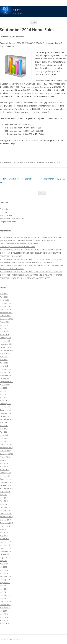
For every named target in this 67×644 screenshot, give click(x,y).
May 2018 (4, 536)
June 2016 (4, 570)
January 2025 (5, 341)
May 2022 (4, 394)
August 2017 (5, 558)
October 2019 (5, 485)
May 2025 (4, 328)
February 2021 (6, 438)
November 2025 (6, 313)
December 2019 (6, 479)
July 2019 (3, 495)
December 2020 (6, 444)
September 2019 (7, 488)
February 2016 (6, 576)
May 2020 (4, 466)
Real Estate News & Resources (32, 162)
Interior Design (6, 215)
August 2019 (5, 492)
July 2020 (3, 460)
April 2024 (4, 363)
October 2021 (5, 416)
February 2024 (6, 369)
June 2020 (4, 463)
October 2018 (5, 520)
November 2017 (6, 551)
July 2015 (3, 586)
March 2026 (5, 300)
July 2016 (3, 567)
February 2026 (6, 303)
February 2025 (6, 338)
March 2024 (5, 366)
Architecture (5, 209)
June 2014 (4, 614)
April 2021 (4, 432)
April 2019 (4, 501)
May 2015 (4, 592)
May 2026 (4, 294)
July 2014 (3, 611)
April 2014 (4, 620)
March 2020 (5, 470)
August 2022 (5, 385)
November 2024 (6, 344)
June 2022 (4, 391)
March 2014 (5, 623)
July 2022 (3, 388)
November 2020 (6, 448)
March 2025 (5, 335)
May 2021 (4, 429)
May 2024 (4, 360)
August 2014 (5, 608)
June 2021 (4, 426)
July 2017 (3, 561)
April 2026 (4, 297)
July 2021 (3, 422)
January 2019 (5, 510)
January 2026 (5, 306)
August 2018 (5, 526)
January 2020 (5, 476)
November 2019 (6, 482)
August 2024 (5, 353)
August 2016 (5, 564)
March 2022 (5, 401)
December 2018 (6, 514)
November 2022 (6, 375)
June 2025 (4, 325)
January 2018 (5, 545)
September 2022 (7, 382)
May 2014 (4, 617)
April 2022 (4, 397)
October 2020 (5, 451)
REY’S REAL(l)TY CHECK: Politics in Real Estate (17, 247)
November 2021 (6, 413)
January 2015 (5, 598)
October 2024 (5, 347)
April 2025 (4, 331)
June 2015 (4, 589)
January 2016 (5, 579)
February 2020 (6, 473)
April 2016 (4, 573)
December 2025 (6, 309)
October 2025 (5, 316)
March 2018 (5, 539)
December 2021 (6, 410)
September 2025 (7, 319)
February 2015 (6, 595)
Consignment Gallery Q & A (54, 179)
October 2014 (5, 605)
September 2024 (7, 350)
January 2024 (5, 372)
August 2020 (5, 457)
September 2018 (7, 523)
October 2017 (5, 554)
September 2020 (7, 454)
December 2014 (6, 601)
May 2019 (4, 498)
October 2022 (5, 379)
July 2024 (3, 357)
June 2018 (4, 532)
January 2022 (5, 407)
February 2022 (6, 404)
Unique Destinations (8, 222)
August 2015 (5, 583)
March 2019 (5, 504)
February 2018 (6, 542)
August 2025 (5, 322)
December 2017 (6, 548)
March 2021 (5, 435)
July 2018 (3, 529)
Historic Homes (6, 212)
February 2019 (6, 507)
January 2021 (5, 441)
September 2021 (7, 419)
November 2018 (6, 517)
